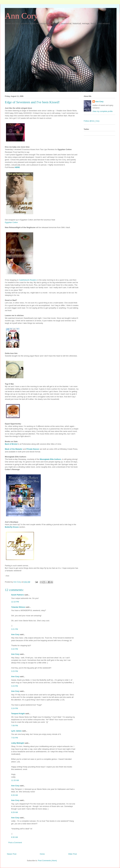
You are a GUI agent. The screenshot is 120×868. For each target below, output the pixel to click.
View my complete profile (103, 111)
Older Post (72, 854)
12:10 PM (15, 602)
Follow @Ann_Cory (92, 121)
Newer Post (12, 854)
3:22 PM (15, 649)
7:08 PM (15, 726)
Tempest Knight (18, 714)
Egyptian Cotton (11, 222)
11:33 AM (15, 780)
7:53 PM (15, 738)
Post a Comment (15, 842)
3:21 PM (15, 629)
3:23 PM (15, 671)
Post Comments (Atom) (47, 861)
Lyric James (16, 731)
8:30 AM (15, 837)
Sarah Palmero (18, 595)
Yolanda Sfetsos (18, 607)
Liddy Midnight (18, 743)
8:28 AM (15, 795)
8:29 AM (15, 812)
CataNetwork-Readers (28, 280)
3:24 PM (15, 708)
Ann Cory (21, 16)
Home (42, 854)
